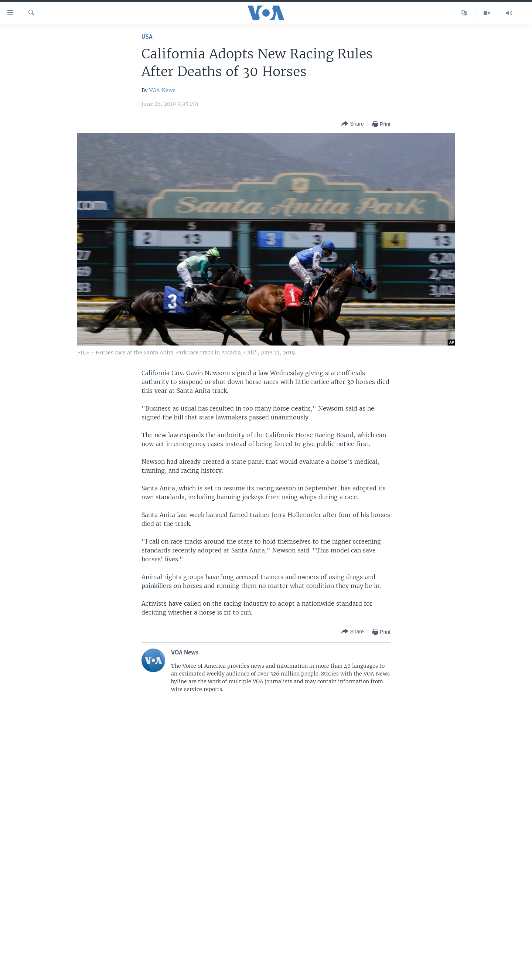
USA (147, 37)
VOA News (162, 90)
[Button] (352, 124)
